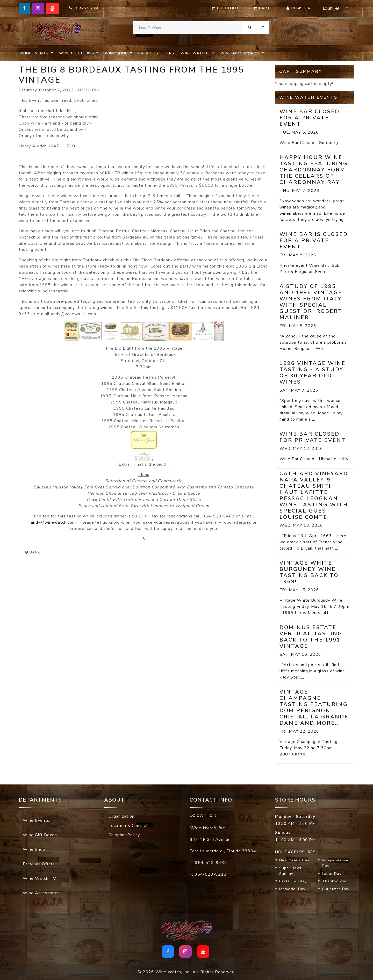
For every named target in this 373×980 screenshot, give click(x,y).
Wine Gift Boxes (40, 835)
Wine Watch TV (197, 53)
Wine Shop (34, 849)
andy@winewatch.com (53, 522)
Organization (121, 816)
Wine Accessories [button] (241, 53)
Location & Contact (128, 826)
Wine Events (36, 820)
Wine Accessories (41, 893)
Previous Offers (156, 53)
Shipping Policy (124, 835)
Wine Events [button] (35, 53)
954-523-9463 (85, 8)
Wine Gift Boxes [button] (77, 53)
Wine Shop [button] (117, 53)
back (33, 552)
